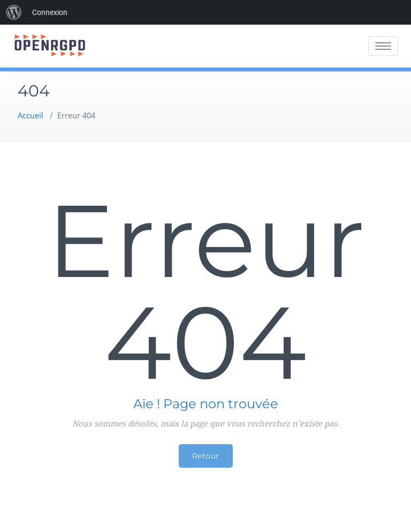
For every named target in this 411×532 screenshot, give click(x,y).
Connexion (50, 12)
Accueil (31, 116)
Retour (206, 456)
